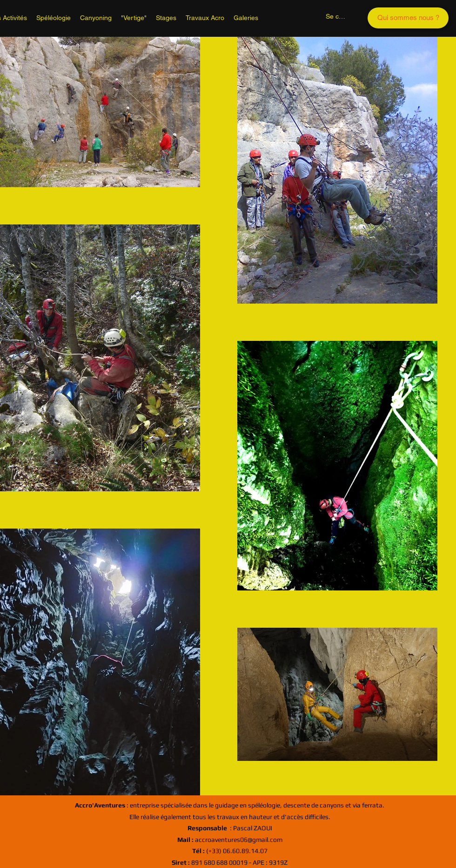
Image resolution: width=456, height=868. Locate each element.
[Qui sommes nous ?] (408, 18)
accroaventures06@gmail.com (230, 840)
